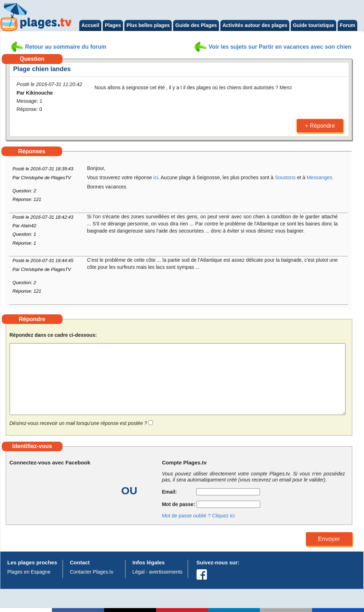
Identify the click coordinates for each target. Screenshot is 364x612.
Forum (348, 25)
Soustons (285, 177)
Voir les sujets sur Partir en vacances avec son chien (280, 47)
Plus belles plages (148, 25)
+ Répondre (320, 126)
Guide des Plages (196, 25)
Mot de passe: (178, 504)
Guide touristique (314, 25)
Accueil (90, 25)
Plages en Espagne (29, 572)
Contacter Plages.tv (92, 572)
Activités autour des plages (255, 25)
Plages (113, 25)
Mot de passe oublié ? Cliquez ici (198, 516)
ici (156, 177)
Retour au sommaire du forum (66, 47)
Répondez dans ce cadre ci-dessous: (53, 335)
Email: (178, 492)
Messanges (320, 177)
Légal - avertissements (158, 572)
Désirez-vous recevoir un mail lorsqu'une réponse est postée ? (78, 423)
